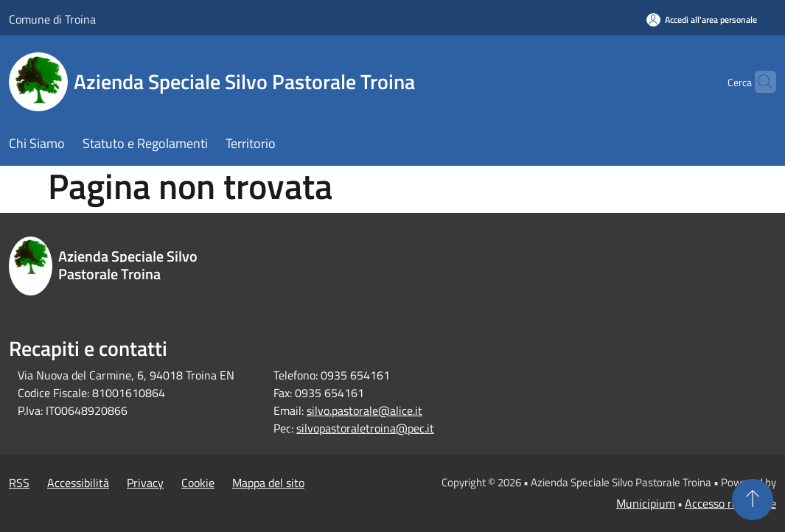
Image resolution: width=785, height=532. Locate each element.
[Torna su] (753, 500)
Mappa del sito (268, 483)
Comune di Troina (52, 19)
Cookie (198, 483)
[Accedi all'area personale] (702, 20)
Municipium (646, 503)
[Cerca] (758, 82)
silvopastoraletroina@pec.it (365, 428)
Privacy (145, 483)
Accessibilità (78, 483)
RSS (19, 483)
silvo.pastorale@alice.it (364, 410)
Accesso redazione (730, 503)
